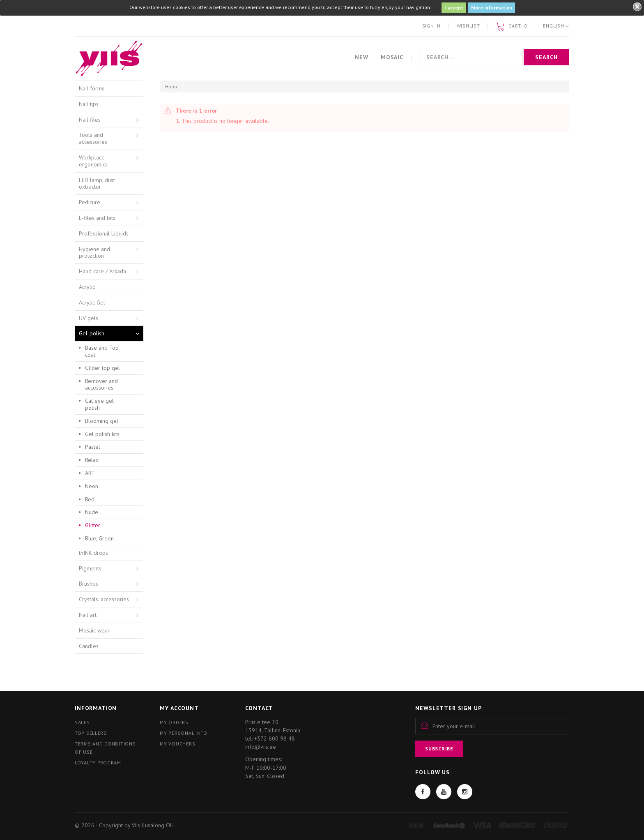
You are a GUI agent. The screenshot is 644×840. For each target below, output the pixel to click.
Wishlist (468, 26)
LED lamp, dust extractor (97, 183)
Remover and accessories (101, 384)
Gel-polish (92, 333)
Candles (89, 646)
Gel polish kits (102, 434)
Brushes (89, 584)
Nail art (88, 615)
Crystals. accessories (104, 599)
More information (492, 8)
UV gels (89, 318)
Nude (92, 512)
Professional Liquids (104, 233)
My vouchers (177, 744)
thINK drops (93, 553)
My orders (174, 722)
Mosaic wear (94, 630)
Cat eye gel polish (99, 404)
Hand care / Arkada (102, 271)
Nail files (90, 120)
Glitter (93, 525)
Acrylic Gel (92, 302)
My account (179, 708)
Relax (92, 460)
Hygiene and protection (94, 253)
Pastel (93, 447)
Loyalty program (98, 763)
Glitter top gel (102, 368)
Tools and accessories (93, 138)
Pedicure (90, 202)
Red (90, 499)
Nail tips (89, 104)
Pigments (90, 568)
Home (172, 87)
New (362, 57)
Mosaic (392, 57)
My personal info (184, 733)
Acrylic (87, 287)
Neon (92, 486)
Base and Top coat (102, 351)
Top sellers (91, 733)
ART (90, 473)
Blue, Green (99, 538)
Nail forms (92, 88)
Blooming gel (102, 421)
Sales (82, 722)
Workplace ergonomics (93, 161)
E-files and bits (97, 218)
